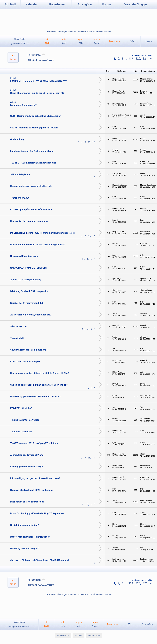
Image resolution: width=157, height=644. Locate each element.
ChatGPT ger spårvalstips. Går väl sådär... (32, 209)
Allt (64, 41)
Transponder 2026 (20, 198)
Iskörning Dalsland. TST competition (29, 291)
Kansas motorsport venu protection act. (31, 186)
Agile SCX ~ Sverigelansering (26, 280)
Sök (132, 41)
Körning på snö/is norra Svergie (27, 467)
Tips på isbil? (17, 338)
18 (94, 236)
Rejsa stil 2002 (63, 635)
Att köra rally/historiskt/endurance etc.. (31, 315)
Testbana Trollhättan (21, 432)
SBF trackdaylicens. (21, 174)
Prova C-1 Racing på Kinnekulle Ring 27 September (37, 513)
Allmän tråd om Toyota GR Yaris (27, 455)
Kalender (32, 4)
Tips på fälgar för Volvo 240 (25, 420)
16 (85, 236)
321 (145, 59)
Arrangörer (85, 4)
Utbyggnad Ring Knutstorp (24, 256)
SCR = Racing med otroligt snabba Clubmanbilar (35, 116)
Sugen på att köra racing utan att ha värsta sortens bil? (39, 385)
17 (89, 236)
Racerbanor (57, 4)
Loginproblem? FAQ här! (20, 43)
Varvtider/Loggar (136, 4)
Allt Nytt (10, 4)
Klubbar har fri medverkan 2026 (27, 303)
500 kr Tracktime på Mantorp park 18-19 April (34, 128)
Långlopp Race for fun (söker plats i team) (32, 151)
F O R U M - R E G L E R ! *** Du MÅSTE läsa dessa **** (39, 81)
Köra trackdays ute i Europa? (25, 361)
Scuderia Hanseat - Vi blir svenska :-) (30, 350)
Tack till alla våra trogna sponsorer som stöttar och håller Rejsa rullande (78, 32)
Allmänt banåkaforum (41, 60)
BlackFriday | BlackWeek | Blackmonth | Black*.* (35, 396)
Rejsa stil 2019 (94, 635)
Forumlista (37, 55)
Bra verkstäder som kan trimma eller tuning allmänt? (38, 245)
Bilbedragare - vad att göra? (25, 548)
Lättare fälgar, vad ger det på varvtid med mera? (35, 478)
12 (94, 142)
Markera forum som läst (142, 55)
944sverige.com (19, 326)
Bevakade (115, 41)
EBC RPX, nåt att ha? (21, 408)
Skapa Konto (20, 39)
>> (151, 59)
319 (131, 59)
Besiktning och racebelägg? (25, 525)
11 (89, 142)
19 (94, 458)
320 (138, 59)
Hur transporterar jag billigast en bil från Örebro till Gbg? (40, 373)
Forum (107, 4)
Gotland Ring (17, 139)
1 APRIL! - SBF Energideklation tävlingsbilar (33, 163)
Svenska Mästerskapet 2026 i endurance (32, 490)
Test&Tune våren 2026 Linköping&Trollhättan (34, 443)
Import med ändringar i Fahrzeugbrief (30, 537)
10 (85, 142)
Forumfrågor (147, 624)
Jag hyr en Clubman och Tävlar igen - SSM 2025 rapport (40, 560)
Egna (80, 41)
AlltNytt (47, 41)
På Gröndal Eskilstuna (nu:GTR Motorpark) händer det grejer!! (42, 233)
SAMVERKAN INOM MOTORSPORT (29, 268)
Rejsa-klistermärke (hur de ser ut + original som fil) (37, 93)
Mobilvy (78, 635)
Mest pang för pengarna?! (24, 105)
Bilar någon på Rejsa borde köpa (27, 502)
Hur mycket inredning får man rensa (29, 221)
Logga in (149, 41)
